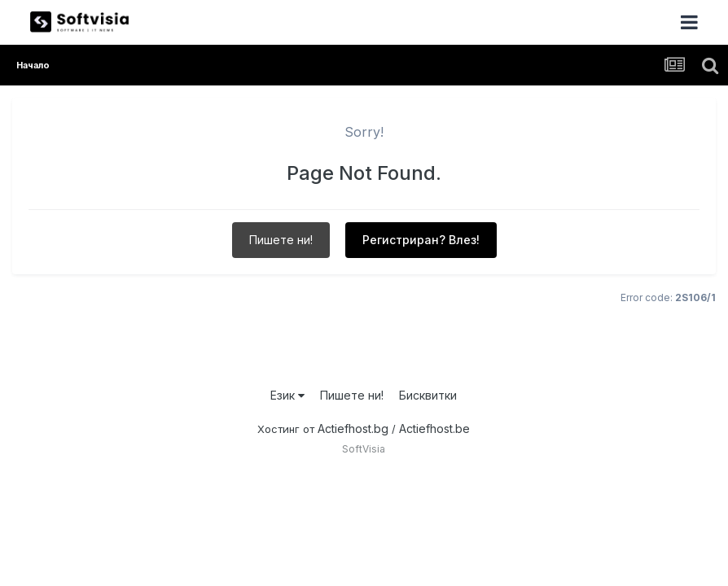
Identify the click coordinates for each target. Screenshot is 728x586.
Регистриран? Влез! (421, 240)
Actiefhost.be (434, 429)
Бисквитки (428, 395)
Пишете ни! (281, 240)
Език (287, 395)
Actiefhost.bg (353, 429)
